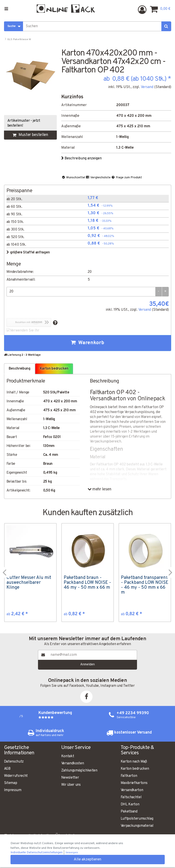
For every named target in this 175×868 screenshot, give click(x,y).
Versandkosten (73, 763)
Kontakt (68, 756)
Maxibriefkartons (134, 783)
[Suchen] (166, 26)
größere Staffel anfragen (28, 253)
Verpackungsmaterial (137, 826)
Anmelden (87, 665)
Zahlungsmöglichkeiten (79, 771)
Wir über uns (71, 785)
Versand (147, 87)
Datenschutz (14, 762)
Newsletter (70, 778)
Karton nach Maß (134, 762)
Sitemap (11, 783)
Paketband (129, 812)
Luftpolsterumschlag (137, 819)
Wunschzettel (73, 178)
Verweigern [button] (72, 853)
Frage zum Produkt (127, 178)
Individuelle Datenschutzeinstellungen (37, 853)
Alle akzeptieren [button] (87, 860)
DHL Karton (130, 804)
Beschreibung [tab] (20, 369)
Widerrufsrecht (16, 776)
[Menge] (81, 292)
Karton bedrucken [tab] (54, 369)
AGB (7, 769)
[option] (30, 573)
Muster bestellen (30, 135)
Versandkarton (132, 790)
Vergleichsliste (98, 178)
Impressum (13, 790)
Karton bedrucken (135, 769)
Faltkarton (129, 776)
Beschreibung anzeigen (82, 158)
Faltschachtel (131, 797)
